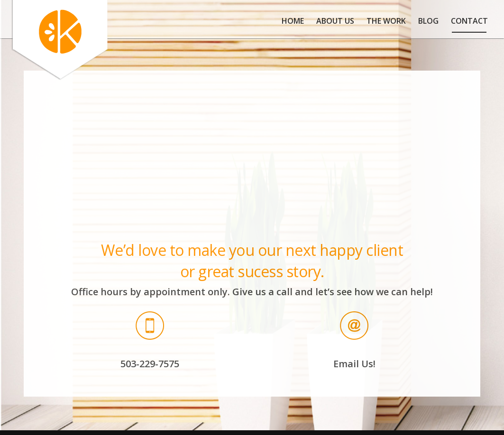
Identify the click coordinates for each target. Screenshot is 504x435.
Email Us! (354, 364)
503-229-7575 (150, 364)
